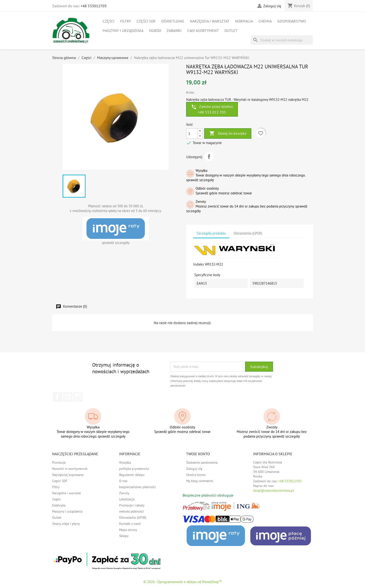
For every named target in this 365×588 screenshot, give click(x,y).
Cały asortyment (203, 31)
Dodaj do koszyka (228, 133)
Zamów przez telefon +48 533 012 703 (212, 109)
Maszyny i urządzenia (123, 31)
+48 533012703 (94, 6)
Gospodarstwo (292, 21)
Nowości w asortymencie (70, 469)
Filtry (126, 21)
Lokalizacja (127, 499)
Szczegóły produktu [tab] (211, 233)
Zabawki (174, 31)
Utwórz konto (196, 475)
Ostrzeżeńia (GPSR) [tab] (248, 233)
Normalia (244, 21)
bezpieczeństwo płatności (137, 487)
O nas (123, 481)
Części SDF (146, 21)
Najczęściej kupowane (68, 475)
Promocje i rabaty (132, 505)
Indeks (199, 264)
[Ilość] (192, 133)
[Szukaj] (282, 40)
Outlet (231, 31)
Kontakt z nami (130, 524)
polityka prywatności (134, 469)
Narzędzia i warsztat (210, 21)
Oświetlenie (173, 21)
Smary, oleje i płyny (66, 524)
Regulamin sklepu (132, 475)
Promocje (59, 463)
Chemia (265, 21)
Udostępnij (209, 157)
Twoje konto (198, 454)
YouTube (68, 397)
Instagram (78, 397)
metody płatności (131, 511)
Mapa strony (128, 530)
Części (109, 21)
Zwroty (124, 493)
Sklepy (124, 536)
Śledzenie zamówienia (202, 463)
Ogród (155, 31)
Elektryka (59, 505)
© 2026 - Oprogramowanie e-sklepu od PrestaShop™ (182, 582)
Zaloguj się (194, 469)
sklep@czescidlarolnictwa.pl (273, 490)
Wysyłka (125, 463)
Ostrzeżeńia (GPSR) (133, 517)
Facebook (57, 397)
